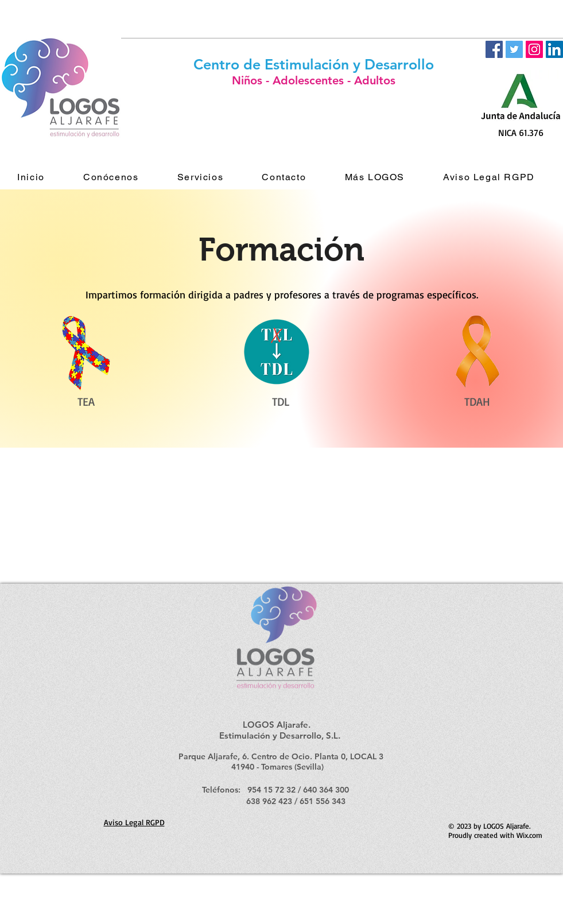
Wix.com (529, 835)
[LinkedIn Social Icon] (554, 49)
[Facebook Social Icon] (494, 49)
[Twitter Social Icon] (514, 49)
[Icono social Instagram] (534, 49)
